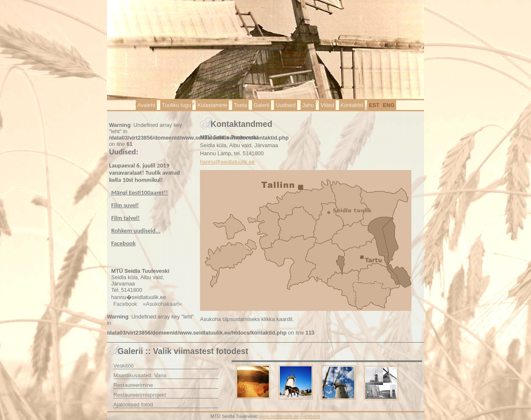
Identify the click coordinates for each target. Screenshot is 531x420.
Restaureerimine (133, 385)
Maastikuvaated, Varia (140, 375)
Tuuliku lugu (177, 105)
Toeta (240, 105)
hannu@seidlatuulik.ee (227, 162)
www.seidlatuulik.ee (279, 416)
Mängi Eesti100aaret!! (140, 192)
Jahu (308, 105)
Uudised (286, 105)
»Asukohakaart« (162, 304)
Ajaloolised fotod (133, 405)
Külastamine (212, 105)
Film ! (125, 205)
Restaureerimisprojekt (140, 395)
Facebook (125, 304)
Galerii (261, 105)
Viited (327, 105)
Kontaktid (352, 105)
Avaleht (146, 105)
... (136, 231)
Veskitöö (123, 366)
